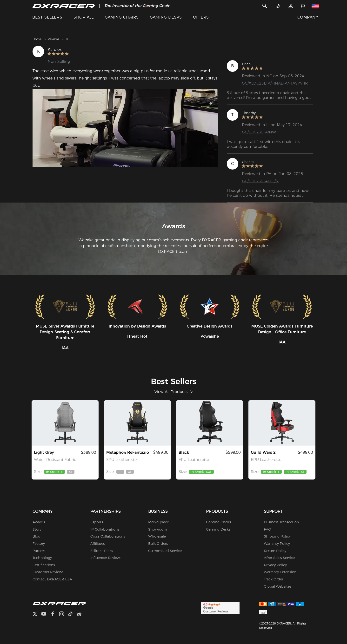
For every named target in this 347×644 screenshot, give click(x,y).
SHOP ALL (83, 17)
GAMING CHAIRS (122, 17)
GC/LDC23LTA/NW (259, 132)
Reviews (53, 39)
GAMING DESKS (166, 17)
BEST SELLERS (47, 17)
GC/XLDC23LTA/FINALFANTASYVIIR (275, 83)
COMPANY (308, 17)
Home (37, 39)
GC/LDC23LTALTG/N (260, 181)
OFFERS (201, 17)
